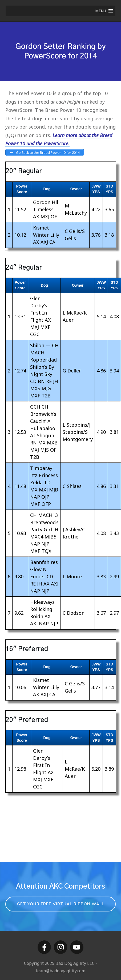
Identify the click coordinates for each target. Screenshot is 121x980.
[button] (101, 11)
